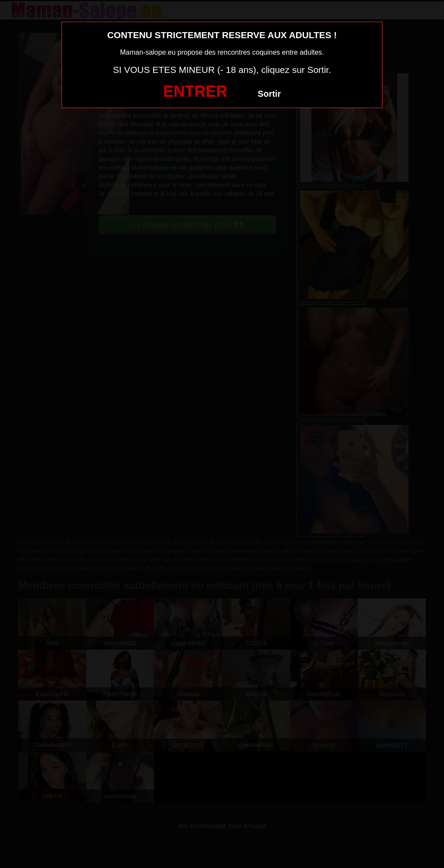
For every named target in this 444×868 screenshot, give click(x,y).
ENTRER (195, 91)
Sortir (269, 94)
